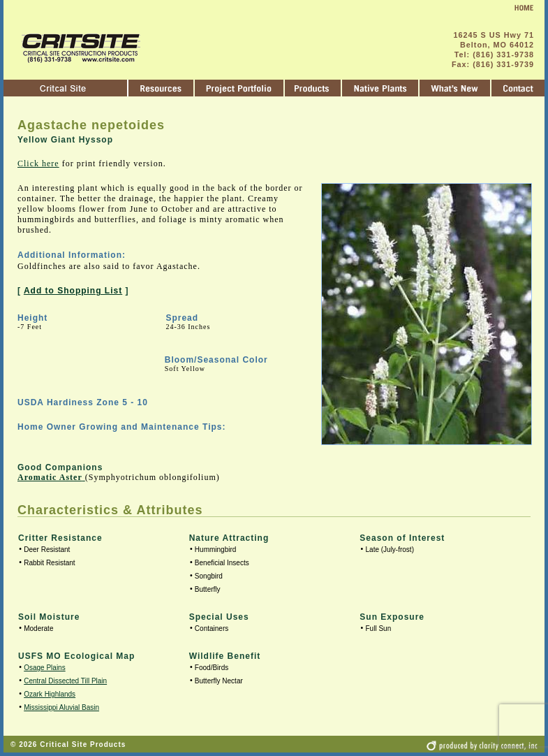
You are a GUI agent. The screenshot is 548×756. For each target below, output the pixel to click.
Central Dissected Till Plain (65, 681)
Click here (38, 163)
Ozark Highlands (50, 694)
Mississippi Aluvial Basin (61, 707)
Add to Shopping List (73, 291)
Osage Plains (44, 668)
